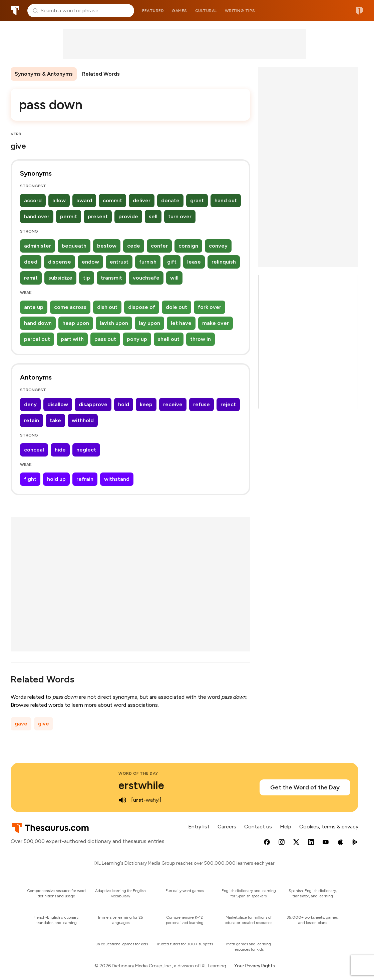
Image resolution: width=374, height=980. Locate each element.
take (55, 420)
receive (173, 404)
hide (60, 450)
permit (69, 216)
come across (70, 307)
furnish (148, 262)
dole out (176, 307)
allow (59, 200)
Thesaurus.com (15, 11)
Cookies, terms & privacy (329, 827)
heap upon (76, 323)
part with (72, 339)
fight (30, 479)
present (98, 216)
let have (181, 323)
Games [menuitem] (179, 11)
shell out (169, 339)
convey (218, 246)
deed (31, 262)
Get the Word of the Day (305, 787)
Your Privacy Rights (255, 966)
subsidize (60, 278)
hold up (56, 479)
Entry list (199, 827)
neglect (86, 450)
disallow (58, 404)
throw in (201, 339)
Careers (227, 827)
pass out (105, 339)
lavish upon (114, 323)
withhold (83, 420)
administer (38, 246)
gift (172, 262)
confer (159, 246)
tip (87, 278)
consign (188, 246)
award (84, 200)
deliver (142, 200)
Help (286, 827)
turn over (180, 216)
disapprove (93, 404)
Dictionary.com (359, 11)
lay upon (149, 323)
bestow (107, 246)
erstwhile (141, 785)
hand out (226, 200)
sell (153, 216)
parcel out (37, 339)
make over (216, 323)
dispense (60, 262)
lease (194, 262)
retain (32, 420)
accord (33, 200)
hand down (38, 323)
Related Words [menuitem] (101, 74)
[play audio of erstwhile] (122, 800)
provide (128, 216)
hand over (37, 216)
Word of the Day (138, 773)
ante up (34, 307)
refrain (85, 479)
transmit (111, 278)
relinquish (224, 262)
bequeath (74, 246)
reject (228, 404)
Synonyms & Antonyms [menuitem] (44, 74)
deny (30, 404)
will (174, 278)
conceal (34, 450)
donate (170, 200)
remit (31, 278)
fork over (210, 307)
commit (112, 200)
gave (21, 724)
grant (197, 200)
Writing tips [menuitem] (240, 11)
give (44, 724)
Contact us (258, 827)
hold (124, 404)
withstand (117, 479)
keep (146, 404)
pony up (137, 339)
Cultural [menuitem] (206, 11)
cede (134, 246)
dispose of (142, 307)
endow (90, 262)
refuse (202, 404)
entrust (119, 262)
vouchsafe (146, 278)
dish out (107, 307)
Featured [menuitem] (153, 11)
